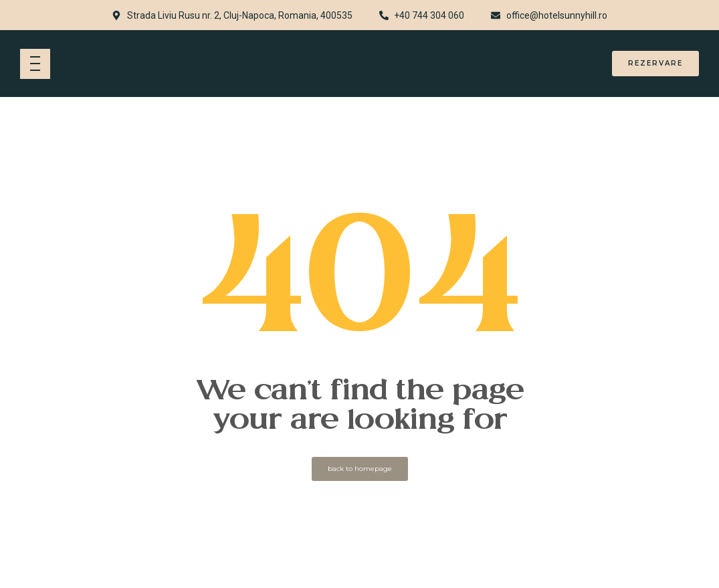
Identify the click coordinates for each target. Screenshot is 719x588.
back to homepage (360, 469)
